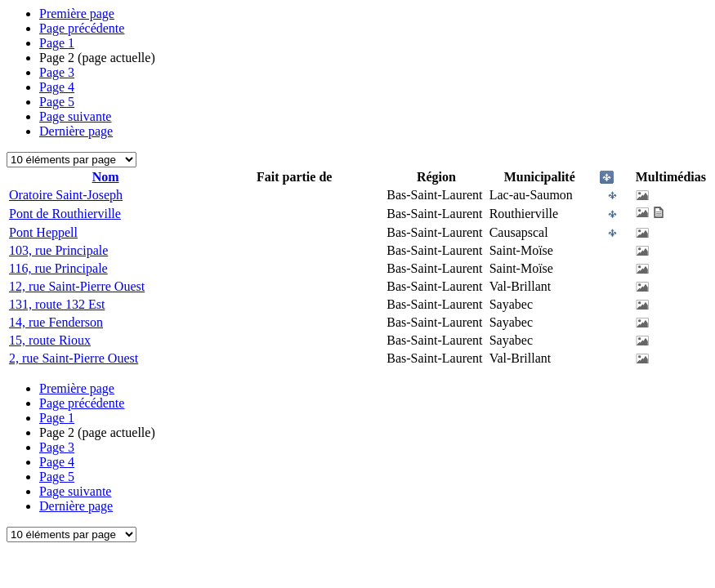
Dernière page (76, 131)
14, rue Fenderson (56, 322)
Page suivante (75, 116)
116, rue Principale (58, 268)
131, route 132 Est (57, 304)
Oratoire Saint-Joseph (66, 195)
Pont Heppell (43, 232)
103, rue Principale (58, 250)
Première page (77, 13)
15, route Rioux (50, 340)
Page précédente (82, 28)
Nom (106, 177)
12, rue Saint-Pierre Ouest (77, 286)
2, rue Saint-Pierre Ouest (74, 358)
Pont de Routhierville (65, 214)
